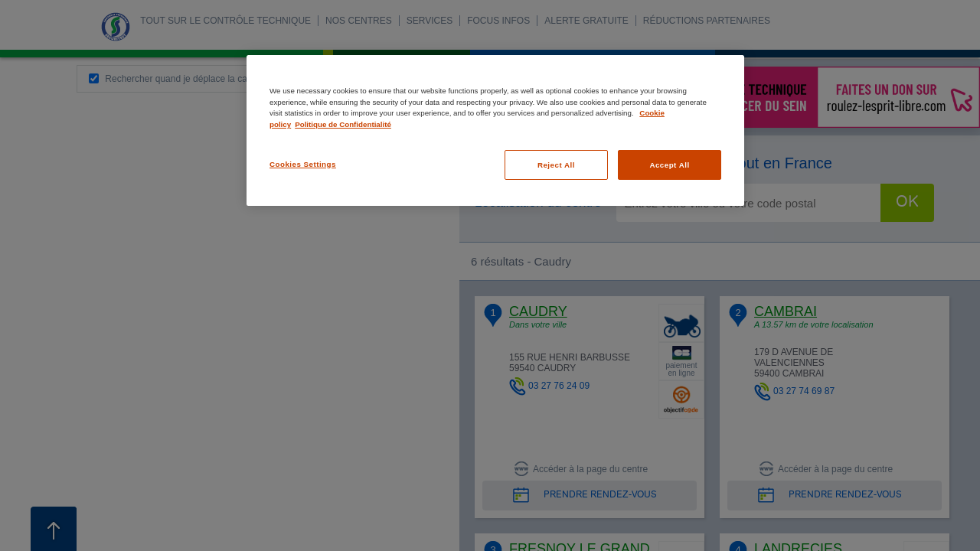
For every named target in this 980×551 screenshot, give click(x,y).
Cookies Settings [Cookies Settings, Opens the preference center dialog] (303, 164)
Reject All (556, 165)
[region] (495, 130)
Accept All (669, 165)
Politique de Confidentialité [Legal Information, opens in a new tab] (343, 124)
